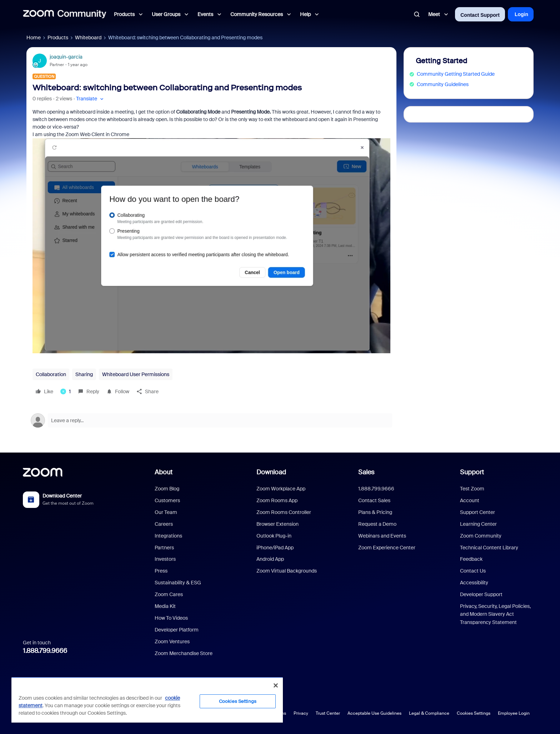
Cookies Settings (474, 713)
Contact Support (480, 15)
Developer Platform (177, 630)
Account (470, 500)
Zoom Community (481, 536)
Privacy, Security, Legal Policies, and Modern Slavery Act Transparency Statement (495, 614)
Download (271, 472)
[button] (91, 99)
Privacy (301, 713)
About (164, 472)
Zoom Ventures (172, 641)
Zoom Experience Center (387, 548)
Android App (270, 559)
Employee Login (514, 713)
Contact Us (473, 571)
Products (58, 38)
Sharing (84, 374)
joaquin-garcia (66, 57)
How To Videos (171, 618)
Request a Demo (377, 524)
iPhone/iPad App (275, 548)
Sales (366, 472)
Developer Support (481, 594)
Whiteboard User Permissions (136, 374)
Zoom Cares (169, 594)
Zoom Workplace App (281, 489)
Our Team (166, 512)
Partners (164, 548)
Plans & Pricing (375, 512)
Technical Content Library (489, 548)
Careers (164, 524)
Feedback (471, 559)
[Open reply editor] (211, 420)
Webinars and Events (382, 536)
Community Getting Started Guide (456, 74)
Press (161, 571)
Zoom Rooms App (277, 500)
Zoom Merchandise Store (184, 653)
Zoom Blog (167, 489)
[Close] (276, 685)
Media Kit (165, 606)
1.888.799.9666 (45, 651)
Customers (167, 500)
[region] (147, 700)
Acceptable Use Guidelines (374, 713)
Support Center (477, 512)
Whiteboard (88, 38)
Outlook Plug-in (274, 536)
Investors (165, 559)
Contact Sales (374, 500)
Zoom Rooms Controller (284, 512)
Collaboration (51, 374)
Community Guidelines (443, 84)
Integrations (168, 536)
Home (34, 38)
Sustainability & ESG (178, 583)
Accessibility (474, 583)
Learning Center (478, 524)
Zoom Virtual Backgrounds (287, 571)
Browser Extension (277, 524)
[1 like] (66, 391)
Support (472, 472)
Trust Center (328, 713)
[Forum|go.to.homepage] (65, 14)
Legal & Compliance (429, 713)
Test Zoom (472, 489)
